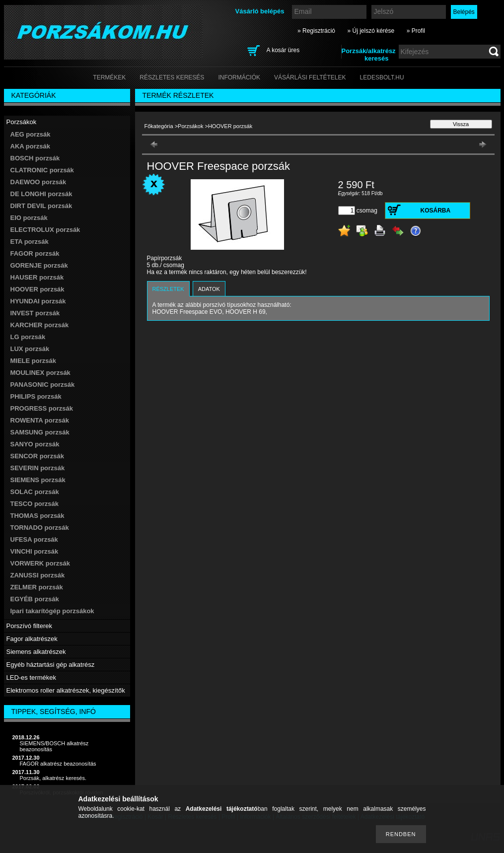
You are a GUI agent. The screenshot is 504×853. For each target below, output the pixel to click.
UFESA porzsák (34, 539)
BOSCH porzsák (35, 158)
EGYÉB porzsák (35, 599)
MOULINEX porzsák (40, 373)
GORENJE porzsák (39, 265)
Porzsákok (190, 126)
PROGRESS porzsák (42, 408)
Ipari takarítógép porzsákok (52, 611)
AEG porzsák (31, 134)
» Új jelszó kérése (371, 31)
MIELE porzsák (33, 361)
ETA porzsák (30, 242)
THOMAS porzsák (37, 516)
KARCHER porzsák (40, 325)
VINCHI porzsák (35, 551)
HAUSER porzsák (37, 277)
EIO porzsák (29, 218)
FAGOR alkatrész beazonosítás (58, 764)
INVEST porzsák (35, 313)
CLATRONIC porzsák (42, 170)
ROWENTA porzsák (40, 420)
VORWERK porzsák (40, 563)
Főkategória (159, 126)
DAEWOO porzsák (38, 182)
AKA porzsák (30, 146)
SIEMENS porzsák (38, 480)
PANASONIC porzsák (43, 385)
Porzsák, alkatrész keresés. (53, 778)
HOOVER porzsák (37, 289)
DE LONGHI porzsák (41, 194)
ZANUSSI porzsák (38, 575)
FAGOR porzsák (35, 253)
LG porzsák (28, 337)
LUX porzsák (30, 349)
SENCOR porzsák (37, 456)
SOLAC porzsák (35, 492)
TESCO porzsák (35, 504)
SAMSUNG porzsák (40, 432)
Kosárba (436, 211)
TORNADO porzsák (40, 528)
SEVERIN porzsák (38, 468)
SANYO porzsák (35, 444)
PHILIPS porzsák (36, 396)
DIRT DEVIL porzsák (41, 206)
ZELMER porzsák (37, 587)
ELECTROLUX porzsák (45, 230)
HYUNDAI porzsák (38, 301)
